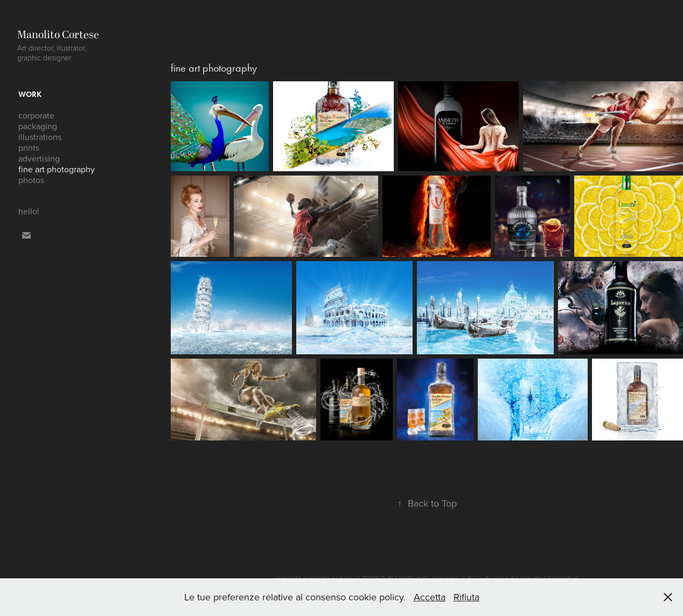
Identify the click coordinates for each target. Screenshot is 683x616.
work (30, 94)
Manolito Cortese (58, 35)
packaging (38, 126)
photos (31, 180)
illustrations (40, 137)
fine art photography (57, 169)
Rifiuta (466, 597)
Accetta (430, 597)
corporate (36, 115)
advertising (39, 158)
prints (29, 148)
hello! (29, 211)
